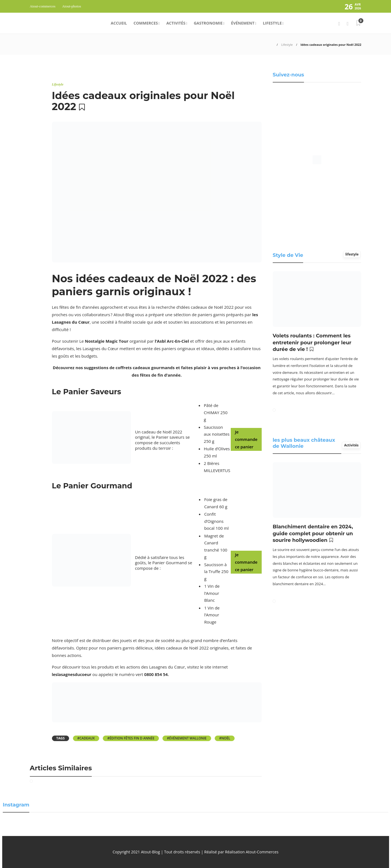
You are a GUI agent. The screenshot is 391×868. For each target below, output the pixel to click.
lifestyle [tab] (352, 254)
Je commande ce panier (246, 439)
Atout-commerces (43, 6)
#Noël (225, 738)
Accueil (119, 23)
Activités (176, 23)
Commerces (146, 23)
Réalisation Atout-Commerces (252, 852)
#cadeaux (86, 738)
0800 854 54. (157, 674)
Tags (61, 738)
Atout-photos (72, 6)
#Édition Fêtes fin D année (131, 738)
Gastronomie (208, 23)
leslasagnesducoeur (72, 674)
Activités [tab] (351, 445)
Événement (243, 23)
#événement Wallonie (187, 738)
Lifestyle (272, 23)
